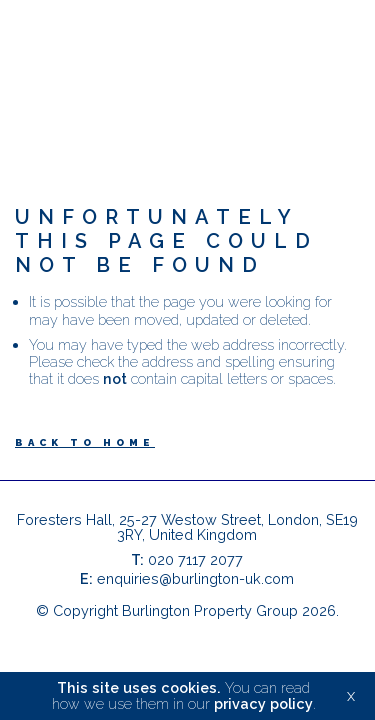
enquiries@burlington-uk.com (195, 578)
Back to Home (85, 443)
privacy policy (263, 703)
